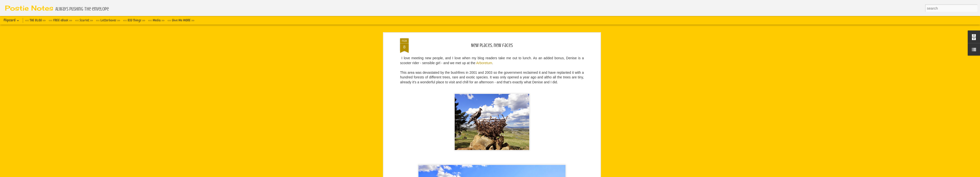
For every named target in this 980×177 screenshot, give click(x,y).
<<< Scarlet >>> (84, 20)
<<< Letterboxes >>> (108, 20)
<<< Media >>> (156, 20)
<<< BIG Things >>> (134, 20)
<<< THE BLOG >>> (35, 20)
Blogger (514, 174)
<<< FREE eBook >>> (60, 20)
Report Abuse (528, 174)
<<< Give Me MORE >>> (181, 20)
